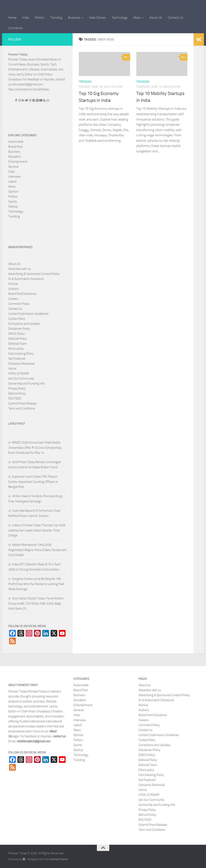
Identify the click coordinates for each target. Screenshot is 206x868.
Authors (13, 289)
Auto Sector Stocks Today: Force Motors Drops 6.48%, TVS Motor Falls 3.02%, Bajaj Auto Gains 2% (36, 603)
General (13, 167)
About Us (156, 18)
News (12, 187)
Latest (12, 182)
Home (12, 18)
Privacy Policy (17, 389)
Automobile (16, 142)
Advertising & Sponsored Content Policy (34, 274)
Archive (13, 284)
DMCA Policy (16, 334)
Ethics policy (16, 349)
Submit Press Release (23, 403)
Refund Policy (17, 393)
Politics (40, 18)
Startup (13, 207)
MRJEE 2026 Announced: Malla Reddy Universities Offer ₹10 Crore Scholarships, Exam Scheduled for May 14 (35, 448)
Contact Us (176, 18)
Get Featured (17, 359)
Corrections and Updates (24, 324)
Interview (14, 177)
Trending (56, 18)
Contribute (15, 28)
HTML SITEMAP (19, 374)
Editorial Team (18, 344)
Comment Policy (19, 304)
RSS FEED (15, 398)
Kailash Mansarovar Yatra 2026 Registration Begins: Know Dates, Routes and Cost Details (37, 550)
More (137, 18)
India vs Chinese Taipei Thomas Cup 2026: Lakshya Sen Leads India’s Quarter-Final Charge (37, 530)
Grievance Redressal (21, 364)
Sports (13, 202)
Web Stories (98, 18)
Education (15, 157)
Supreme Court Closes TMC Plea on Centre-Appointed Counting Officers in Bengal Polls (33, 482)
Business (74, 18)
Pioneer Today (18, 54)
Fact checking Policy (21, 354)
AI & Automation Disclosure (26, 279)
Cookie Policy (17, 319)
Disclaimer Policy (19, 329)
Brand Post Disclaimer (23, 294)
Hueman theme (59, 859)
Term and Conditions (22, 408)
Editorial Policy (18, 339)
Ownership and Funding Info (27, 384)
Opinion (13, 192)
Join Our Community (21, 379)
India (26, 18)
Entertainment (18, 162)
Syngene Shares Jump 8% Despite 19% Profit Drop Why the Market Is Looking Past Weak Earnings (36, 584)
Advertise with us (20, 269)
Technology (120, 18)
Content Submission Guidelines (28, 314)
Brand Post (15, 147)
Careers (13, 299)
